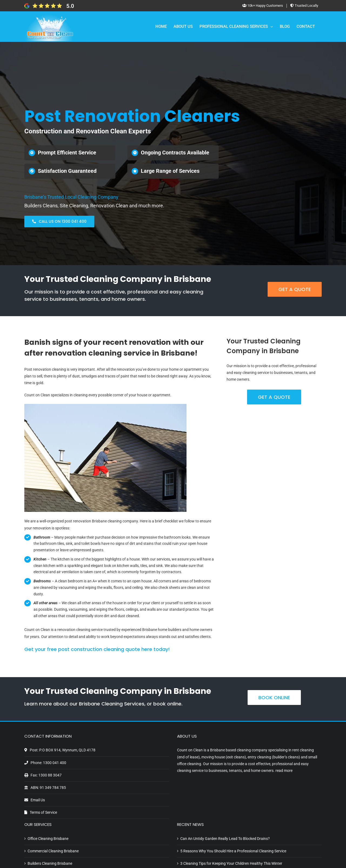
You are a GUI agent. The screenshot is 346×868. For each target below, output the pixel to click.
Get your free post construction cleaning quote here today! (97, 649)
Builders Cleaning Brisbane (50, 863)
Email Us (38, 800)
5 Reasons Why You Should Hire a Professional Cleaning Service (233, 851)
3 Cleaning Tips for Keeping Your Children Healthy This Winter (231, 863)
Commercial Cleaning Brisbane (53, 851)
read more (284, 771)
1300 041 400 (55, 763)
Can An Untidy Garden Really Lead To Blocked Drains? (225, 839)
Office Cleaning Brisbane (48, 839)
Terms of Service (43, 812)
